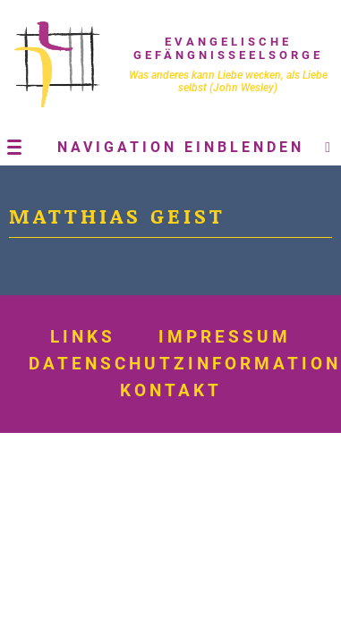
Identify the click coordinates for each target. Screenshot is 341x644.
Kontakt (171, 391)
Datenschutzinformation (185, 364)
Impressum (225, 337)
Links (83, 337)
